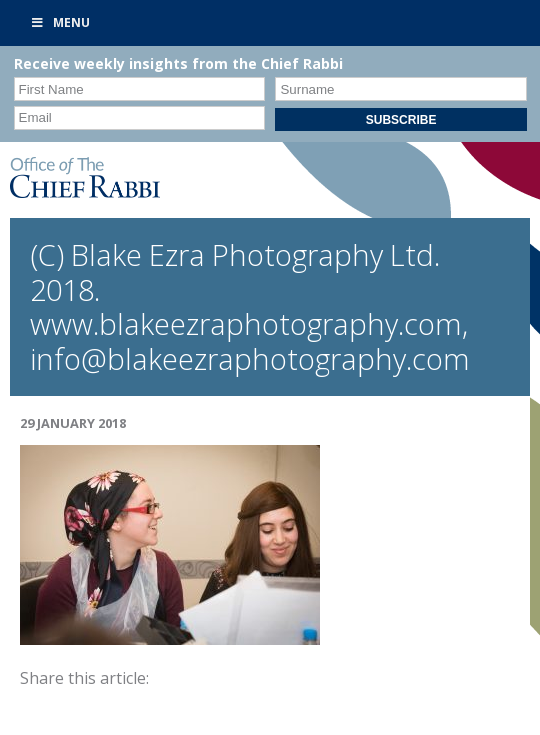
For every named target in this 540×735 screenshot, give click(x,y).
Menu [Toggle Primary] (60, 22)
